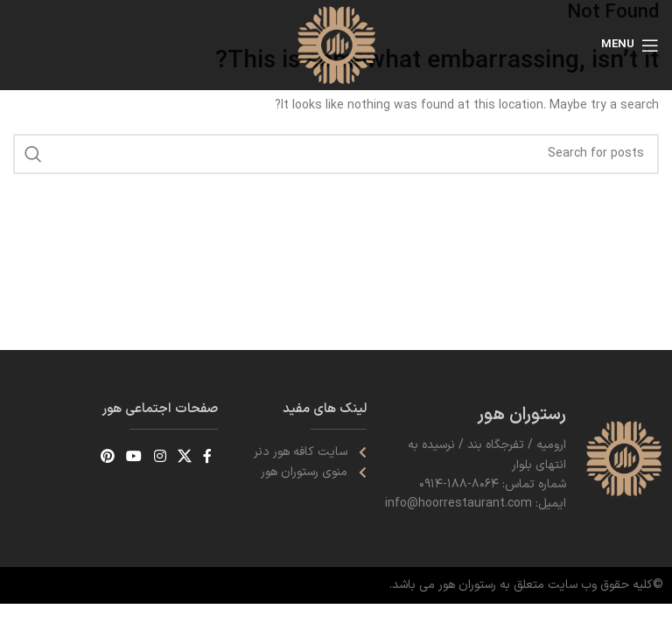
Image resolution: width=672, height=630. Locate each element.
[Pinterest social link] (107, 457)
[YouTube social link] (134, 457)
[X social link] (184, 457)
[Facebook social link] (208, 457)
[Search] (336, 154)
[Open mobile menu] (630, 45)
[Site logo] (336, 44)
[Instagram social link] (160, 457)
